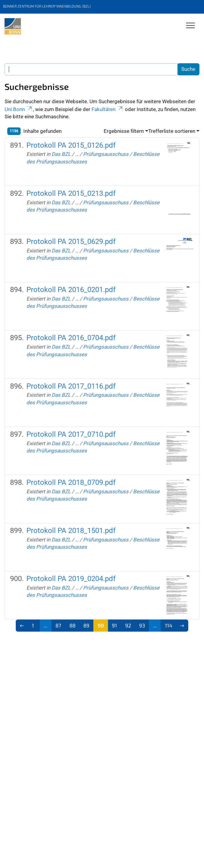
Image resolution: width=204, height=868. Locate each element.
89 (86, 625)
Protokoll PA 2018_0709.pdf (71, 482)
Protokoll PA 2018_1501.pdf (71, 531)
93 (142, 625)
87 (58, 625)
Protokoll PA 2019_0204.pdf (71, 579)
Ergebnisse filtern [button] (124, 131)
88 (72, 625)
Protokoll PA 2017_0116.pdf (71, 386)
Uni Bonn (19, 109)
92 (128, 625)
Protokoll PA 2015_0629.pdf (71, 242)
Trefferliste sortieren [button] (172, 131)
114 (169, 625)
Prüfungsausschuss (106, 154)
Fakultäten (108, 109)
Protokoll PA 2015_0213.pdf (71, 193)
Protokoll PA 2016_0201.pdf (71, 290)
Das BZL (61, 154)
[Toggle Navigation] (191, 26)
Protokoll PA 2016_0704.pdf (71, 338)
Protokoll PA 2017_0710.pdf (71, 434)
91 (114, 625)
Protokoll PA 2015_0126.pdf (71, 145)
